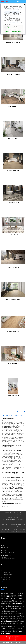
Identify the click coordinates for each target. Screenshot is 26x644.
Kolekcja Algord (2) (13, 331)
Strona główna (6, 544)
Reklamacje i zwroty (7, 556)
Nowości (4, 546)
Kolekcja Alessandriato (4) (13, 299)
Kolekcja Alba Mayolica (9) (13, 235)
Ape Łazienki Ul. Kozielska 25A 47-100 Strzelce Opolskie (7, 572)
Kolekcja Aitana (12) (13, 171)
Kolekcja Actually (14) (13, 74)
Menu (6, 1)
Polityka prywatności (8, 552)
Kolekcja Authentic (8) (13, 42)
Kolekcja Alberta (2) (13, 267)
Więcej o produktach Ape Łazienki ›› (13, 642)
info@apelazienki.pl (6, 579)
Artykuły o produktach (8, 559)
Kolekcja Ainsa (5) (13, 106)
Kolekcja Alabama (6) (13, 203)
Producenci (5, 547)
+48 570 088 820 (5, 577)
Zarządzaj (7, 32)
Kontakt (4, 551)
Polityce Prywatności (11, 28)
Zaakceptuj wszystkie (16, 32)
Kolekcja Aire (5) (13, 138)
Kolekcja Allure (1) (13, 363)
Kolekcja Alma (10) (13, 396)
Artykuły (4, 557)
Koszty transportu (7, 554)
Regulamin (5, 549)
